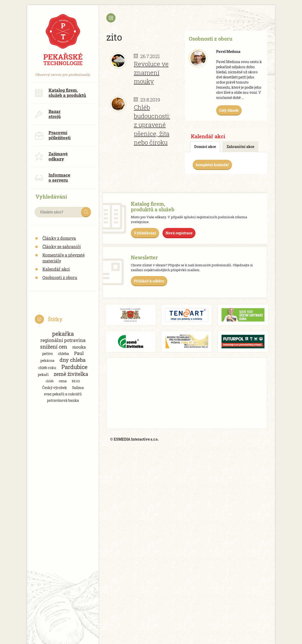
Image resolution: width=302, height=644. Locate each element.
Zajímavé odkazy (51, 156)
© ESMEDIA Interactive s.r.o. (134, 439)
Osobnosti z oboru (60, 277)
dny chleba (73, 360)
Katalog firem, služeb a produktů (60, 93)
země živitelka (71, 374)
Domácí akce (205, 147)
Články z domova (59, 238)
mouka (79, 347)
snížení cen (54, 347)
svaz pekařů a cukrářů (63, 394)
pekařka (63, 334)
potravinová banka (63, 400)
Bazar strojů (48, 114)
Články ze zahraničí (62, 246)
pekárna (47, 360)
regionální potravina (63, 340)
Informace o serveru (53, 177)
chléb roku (47, 368)
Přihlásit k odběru (149, 281)
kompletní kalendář (212, 165)
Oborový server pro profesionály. (63, 72)
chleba (63, 354)
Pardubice (74, 367)
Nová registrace (179, 233)
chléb (50, 381)
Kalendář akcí (56, 269)
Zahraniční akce (240, 147)
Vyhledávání (145, 233)
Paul (79, 353)
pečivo (48, 354)
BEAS (76, 381)
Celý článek (229, 110)
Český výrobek (55, 388)
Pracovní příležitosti (53, 135)
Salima (78, 388)
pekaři (43, 375)
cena (63, 381)
